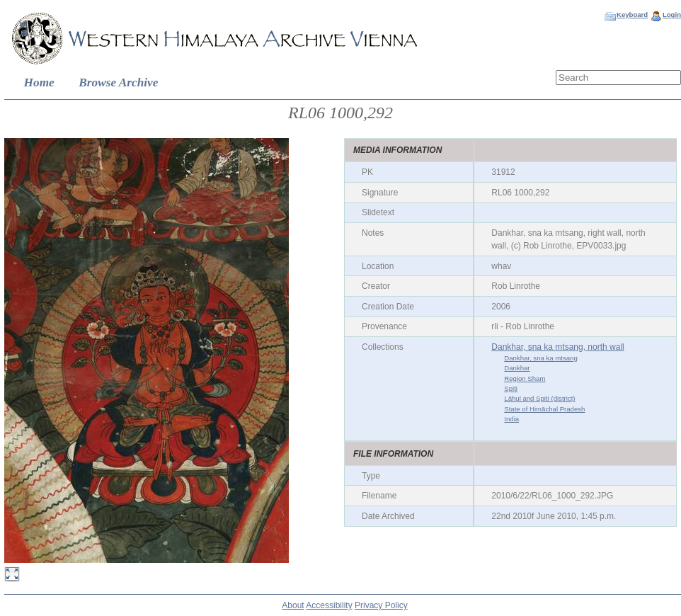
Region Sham (525, 378)
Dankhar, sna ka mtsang (540, 358)
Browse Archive (118, 82)
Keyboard (632, 15)
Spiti (511, 388)
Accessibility (329, 605)
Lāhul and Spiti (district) (539, 398)
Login (672, 15)
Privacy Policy (381, 605)
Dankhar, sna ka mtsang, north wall (557, 347)
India (511, 419)
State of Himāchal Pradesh (544, 409)
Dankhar (517, 368)
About (293, 605)
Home (39, 82)
